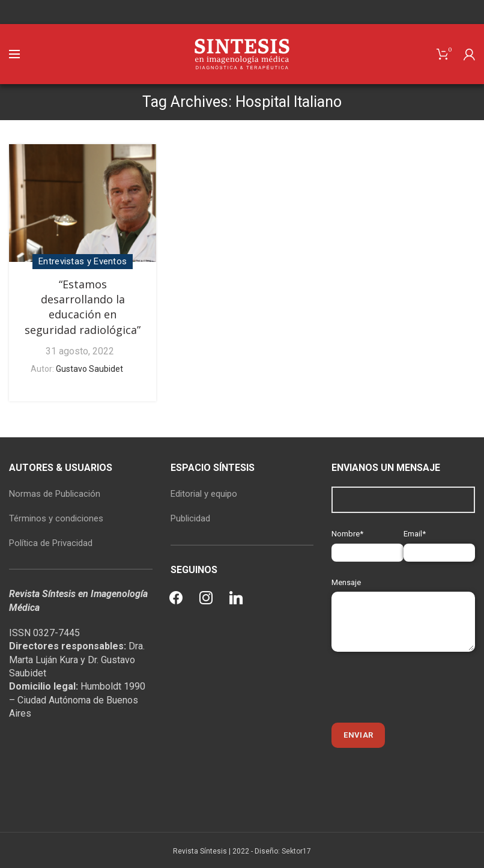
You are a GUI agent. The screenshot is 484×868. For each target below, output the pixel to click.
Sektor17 (296, 851)
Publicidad (190, 518)
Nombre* (367, 543)
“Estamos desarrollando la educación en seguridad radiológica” (83, 307)
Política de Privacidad (51, 543)
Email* (439, 543)
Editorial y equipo (204, 494)
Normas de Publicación (55, 494)
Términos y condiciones (56, 518)
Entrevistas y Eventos (83, 261)
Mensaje (403, 602)
